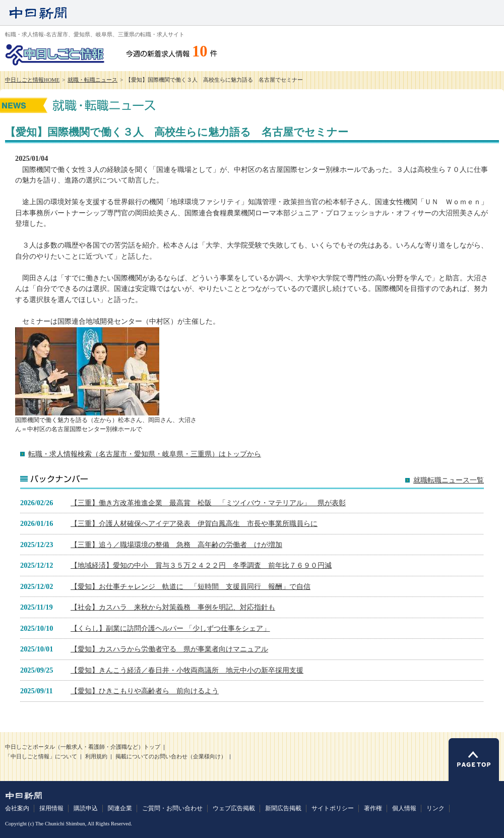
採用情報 (51, 808)
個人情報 (404, 808)
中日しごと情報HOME (32, 80)
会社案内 (17, 808)
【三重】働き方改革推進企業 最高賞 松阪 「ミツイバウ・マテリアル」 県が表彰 (208, 503)
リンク (435, 808)
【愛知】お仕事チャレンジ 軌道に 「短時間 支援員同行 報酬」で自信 (191, 586)
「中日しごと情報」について (41, 757)
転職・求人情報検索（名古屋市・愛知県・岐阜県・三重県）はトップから (145, 454)
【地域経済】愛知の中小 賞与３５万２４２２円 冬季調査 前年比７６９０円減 (201, 565)
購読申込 (86, 808)
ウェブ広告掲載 (234, 808)
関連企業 (120, 808)
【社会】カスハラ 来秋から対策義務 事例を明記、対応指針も (173, 607)
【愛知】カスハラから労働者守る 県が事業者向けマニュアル (169, 649)
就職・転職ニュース (92, 80)
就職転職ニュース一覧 (449, 480)
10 (200, 51)
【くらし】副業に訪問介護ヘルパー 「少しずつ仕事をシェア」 (170, 628)
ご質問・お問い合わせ (172, 808)
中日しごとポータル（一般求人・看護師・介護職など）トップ (83, 747)
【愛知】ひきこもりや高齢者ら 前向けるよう (145, 691)
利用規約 (96, 757)
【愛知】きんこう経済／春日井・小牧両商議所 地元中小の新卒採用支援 (187, 670)
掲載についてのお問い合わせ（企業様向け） (171, 757)
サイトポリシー (333, 808)
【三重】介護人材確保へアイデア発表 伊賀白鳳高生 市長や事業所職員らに (194, 523)
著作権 (373, 808)
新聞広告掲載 (283, 808)
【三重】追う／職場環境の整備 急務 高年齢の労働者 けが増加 (176, 545)
